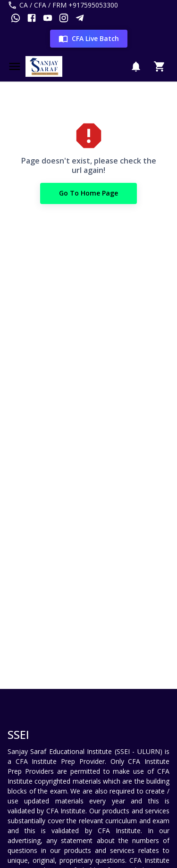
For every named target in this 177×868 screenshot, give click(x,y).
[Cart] (160, 66)
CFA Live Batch (89, 39)
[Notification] (136, 66)
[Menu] (15, 66)
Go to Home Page (88, 193)
